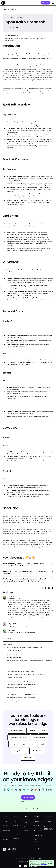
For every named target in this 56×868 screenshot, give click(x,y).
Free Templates (37, 840)
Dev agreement (31, 858)
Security (26, 831)
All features (6, 835)
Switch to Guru (38, 836)
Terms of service (20, 858)
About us (36, 826)
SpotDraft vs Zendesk (32, 809)
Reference (10, 809)
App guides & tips (20, 809)
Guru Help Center (26, 822)
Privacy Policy (44, 865)
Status (25, 826)
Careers (36, 821)
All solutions (6, 839)
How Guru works (6, 826)
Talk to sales (45, 3)
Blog (14, 843)
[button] (53, 3)
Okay (51, 863)
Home (4, 809)
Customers (16, 826)
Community (17, 839)
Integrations (6, 831)
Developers (17, 834)
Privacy (39, 858)
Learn (15, 821)
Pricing (5, 821)
